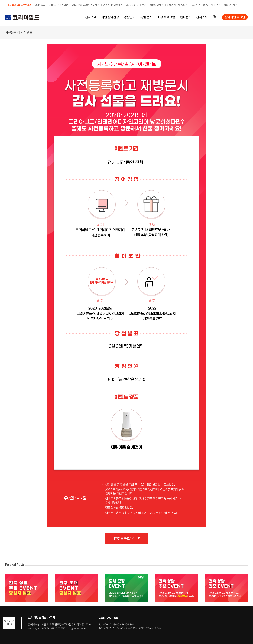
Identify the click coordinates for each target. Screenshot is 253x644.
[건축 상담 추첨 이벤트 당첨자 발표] (26, 575)
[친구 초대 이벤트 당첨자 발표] (77, 575)
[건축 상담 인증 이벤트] (227, 575)
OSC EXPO (132, 5)
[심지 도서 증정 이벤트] (127, 575)
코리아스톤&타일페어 (202, 5)
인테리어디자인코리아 (178, 5)
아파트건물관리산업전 (153, 5)
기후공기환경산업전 (113, 5)
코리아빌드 (40, 5)
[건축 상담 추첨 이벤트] (176, 575)
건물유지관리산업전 (59, 5)
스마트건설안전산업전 (227, 5)
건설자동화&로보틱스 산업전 (86, 5)
